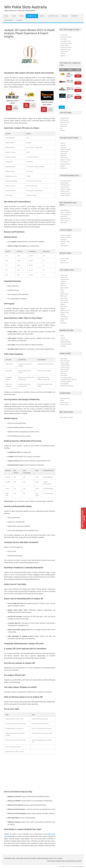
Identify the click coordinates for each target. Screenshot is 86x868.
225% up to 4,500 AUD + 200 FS (84, 518)
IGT (62, 128)
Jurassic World (65, 187)
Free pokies (64, 375)
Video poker (64, 371)
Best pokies (64, 359)
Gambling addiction (66, 382)
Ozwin (14, 16)
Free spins (74, 16)
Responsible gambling (67, 386)
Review (78, 73)
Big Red (63, 166)
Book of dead (65, 405)
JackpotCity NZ (53, 16)
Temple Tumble (65, 195)
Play (78, 76)
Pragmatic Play (65, 118)
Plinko (62, 400)
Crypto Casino (65, 340)
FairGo (22, 16)
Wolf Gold (64, 223)
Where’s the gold (65, 149)
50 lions (63, 143)
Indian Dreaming (65, 164)
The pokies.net (65, 279)
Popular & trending (66, 47)
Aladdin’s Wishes (65, 237)
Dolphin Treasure (66, 160)
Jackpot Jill (32, 16)
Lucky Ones (64, 323)
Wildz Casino (64, 300)
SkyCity (63, 315)
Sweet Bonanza (65, 210)
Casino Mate (64, 275)
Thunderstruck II (65, 185)
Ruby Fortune (64, 294)
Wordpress (80, 866)
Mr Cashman (64, 162)
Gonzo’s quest (65, 258)
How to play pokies (66, 377)
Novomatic (64, 126)
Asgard (63, 244)
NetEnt (63, 130)
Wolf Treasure (65, 221)
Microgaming (64, 120)
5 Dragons (64, 147)
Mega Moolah (64, 183)
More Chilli (64, 154)
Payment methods (66, 342)
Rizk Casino (64, 306)
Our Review (16, 108)
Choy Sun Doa (65, 158)
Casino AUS (64, 35)
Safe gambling (65, 384)
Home (6, 16)
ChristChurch (64, 317)
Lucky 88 (63, 145)
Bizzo (62, 290)
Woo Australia (65, 288)
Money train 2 (65, 403)
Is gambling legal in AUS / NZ (69, 380)
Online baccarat (65, 367)
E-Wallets (63, 346)
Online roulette (65, 363)
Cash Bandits (64, 246)
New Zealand (9, 20)
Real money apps (65, 49)
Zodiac (63, 292)
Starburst (63, 260)
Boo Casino (64, 298)
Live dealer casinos (66, 41)
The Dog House (65, 214)
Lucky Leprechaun (66, 193)
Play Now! (9, 108)
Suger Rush (64, 216)
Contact (63, 53)
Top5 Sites (64, 39)
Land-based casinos (66, 43)
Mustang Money (65, 398)
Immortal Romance (66, 181)
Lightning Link (64, 151)
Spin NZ (42, 16)
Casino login (64, 51)
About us (63, 56)
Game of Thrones (66, 189)
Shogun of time (65, 191)
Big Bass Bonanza (66, 218)
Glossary (19, 20)
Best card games (65, 361)
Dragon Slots (64, 319)
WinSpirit (63, 284)
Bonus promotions (66, 37)
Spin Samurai (64, 302)
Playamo (63, 308)
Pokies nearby (65, 45)
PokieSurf (63, 281)
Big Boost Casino (65, 310)
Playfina (63, 304)
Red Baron (64, 156)
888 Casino (64, 296)
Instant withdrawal (66, 344)
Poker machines (65, 369)
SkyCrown (63, 286)
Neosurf (63, 338)
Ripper (63, 321)
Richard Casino (65, 313)
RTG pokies (64, 124)
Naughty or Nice (65, 241)
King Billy (65, 16)
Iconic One (62, 866)
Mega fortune (65, 263)
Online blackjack (65, 365)
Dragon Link (64, 168)
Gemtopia (63, 239)
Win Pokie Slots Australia (26, 7)
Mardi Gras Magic (66, 235)
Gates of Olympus (66, 212)
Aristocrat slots (65, 122)
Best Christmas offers (67, 417)
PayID (62, 336)
